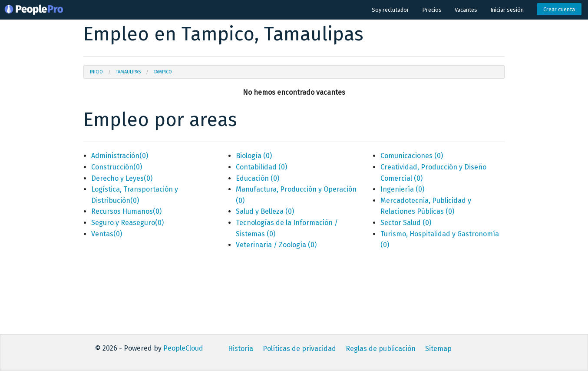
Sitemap (438, 349)
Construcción (117, 167)
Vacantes (466, 10)
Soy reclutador (390, 10)
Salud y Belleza (265, 211)
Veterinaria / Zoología (276, 245)
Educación (258, 178)
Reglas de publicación (381, 349)
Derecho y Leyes (122, 178)
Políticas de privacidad (299, 349)
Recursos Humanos (126, 211)
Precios (432, 10)
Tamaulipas (128, 72)
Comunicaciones (412, 156)
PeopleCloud (183, 348)
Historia (241, 349)
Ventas (107, 234)
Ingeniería (402, 189)
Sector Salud (406, 223)
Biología (254, 156)
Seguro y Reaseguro (127, 223)
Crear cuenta (559, 9)
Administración (120, 156)
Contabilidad (261, 167)
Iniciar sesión (507, 10)
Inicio (96, 72)
